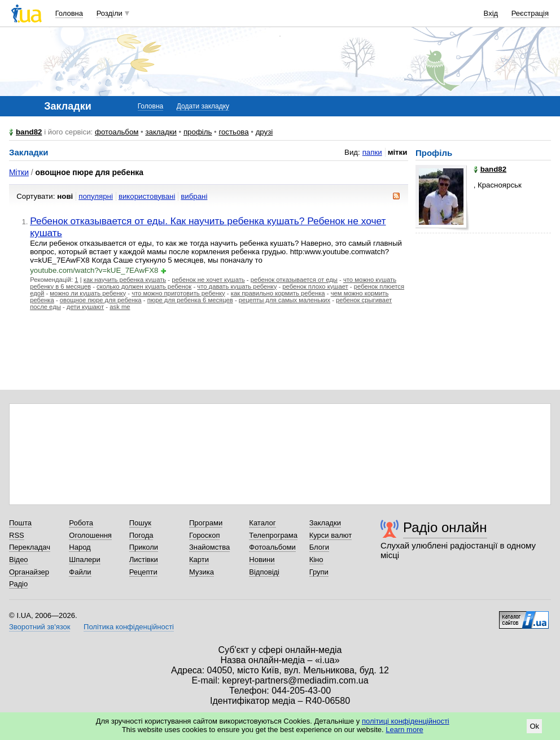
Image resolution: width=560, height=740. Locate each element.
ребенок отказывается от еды (294, 280)
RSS (17, 535)
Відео (19, 560)
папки (372, 152)
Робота (81, 523)
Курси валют (331, 535)
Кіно (316, 560)
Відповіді (264, 572)
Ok (534, 726)
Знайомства (209, 547)
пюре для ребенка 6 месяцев (190, 300)
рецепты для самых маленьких (285, 300)
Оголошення (90, 535)
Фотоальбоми (272, 547)
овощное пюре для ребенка (101, 300)
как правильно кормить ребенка (278, 293)
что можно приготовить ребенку (178, 293)
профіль (198, 132)
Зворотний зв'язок (40, 627)
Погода (141, 535)
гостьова (233, 132)
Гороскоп (204, 535)
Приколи (144, 547)
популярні (96, 196)
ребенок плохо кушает (315, 286)
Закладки (325, 523)
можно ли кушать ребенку (88, 293)
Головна (69, 13)
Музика (202, 572)
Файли (80, 572)
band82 (29, 132)
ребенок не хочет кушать (208, 280)
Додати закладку (203, 106)
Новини (262, 560)
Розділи (110, 13)
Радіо (18, 584)
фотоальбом (117, 132)
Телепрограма (273, 535)
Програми (206, 523)
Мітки (19, 172)
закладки (161, 132)
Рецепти (143, 572)
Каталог (262, 523)
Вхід (491, 13)
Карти (199, 560)
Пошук (140, 523)
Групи (319, 572)
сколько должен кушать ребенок (144, 286)
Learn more (404, 730)
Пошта (20, 523)
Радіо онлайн (445, 527)
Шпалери (85, 560)
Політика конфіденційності (129, 627)
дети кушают (85, 307)
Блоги (319, 547)
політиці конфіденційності (406, 721)
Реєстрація (530, 13)
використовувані (147, 196)
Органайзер (29, 572)
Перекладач (30, 547)
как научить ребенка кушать (125, 280)
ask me (120, 307)
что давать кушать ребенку (237, 286)
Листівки (144, 560)
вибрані (194, 196)
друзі (264, 132)
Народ (80, 547)
